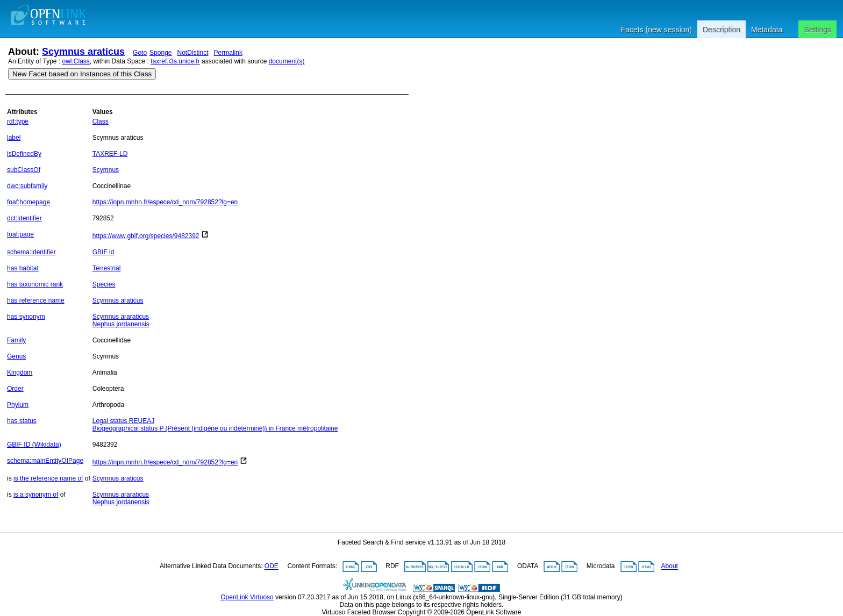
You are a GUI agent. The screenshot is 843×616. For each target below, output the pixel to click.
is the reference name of (48, 478)
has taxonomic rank (35, 284)
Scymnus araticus (83, 52)
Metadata (767, 30)
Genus (16, 356)
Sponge (160, 53)
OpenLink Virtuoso (247, 597)
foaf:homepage (28, 202)
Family (16, 340)
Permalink (228, 53)
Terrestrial (107, 268)
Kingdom (20, 373)
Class (101, 121)
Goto (140, 53)
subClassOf (24, 170)
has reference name (36, 300)
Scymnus (106, 170)
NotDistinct (193, 53)
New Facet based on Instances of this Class (82, 74)
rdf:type (18, 121)
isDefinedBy (24, 154)
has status (22, 421)
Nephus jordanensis (121, 324)
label (14, 138)
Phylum (18, 405)
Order (15, 389)
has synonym (26, 317)
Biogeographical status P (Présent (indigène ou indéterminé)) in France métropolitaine (215, 428)
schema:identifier (31, 252)
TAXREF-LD (110, 154)
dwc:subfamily (27, 186)
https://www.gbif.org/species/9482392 (146, 236)
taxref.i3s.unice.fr (175, 61)
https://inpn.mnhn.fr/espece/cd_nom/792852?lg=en (165, 202)
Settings (817, 30)
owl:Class (76, 61)
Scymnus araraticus (121, 317)
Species (104, 284)
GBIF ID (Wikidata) (34, 445)
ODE (272, 567)
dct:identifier (24, 218)
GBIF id (103, 252)
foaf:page (20, 234)
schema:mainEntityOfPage (45, 461)
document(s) (287, 61)
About (670, 567)
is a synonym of (36, 495)
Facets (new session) (656, 30)
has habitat (23, 268)
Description (721, 30)
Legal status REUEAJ (123, 421)
